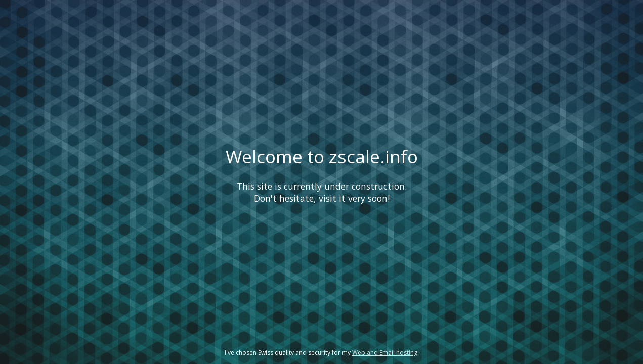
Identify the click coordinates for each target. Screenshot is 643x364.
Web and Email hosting (385, 353)
